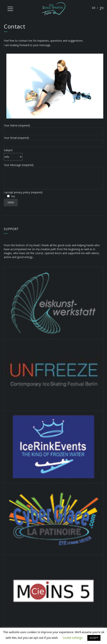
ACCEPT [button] (94, 638)
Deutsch (94, 8)
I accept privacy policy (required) (23, 192)
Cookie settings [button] (73, 638)
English (102, 8)
